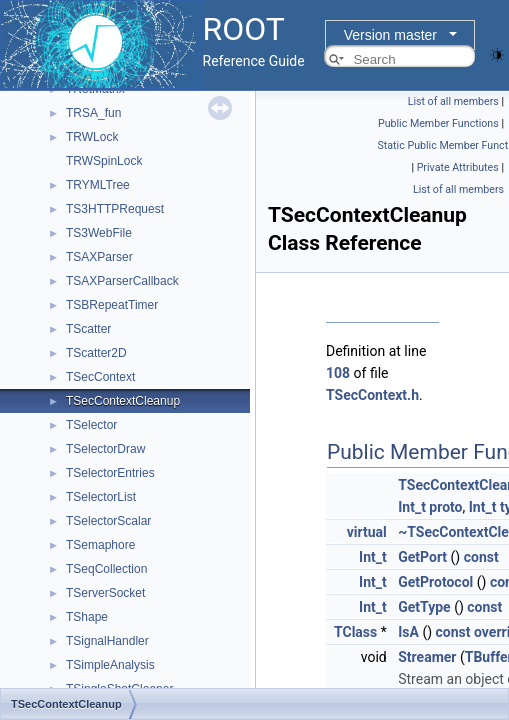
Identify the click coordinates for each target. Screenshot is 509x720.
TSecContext (100, 377)
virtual (367, 532)
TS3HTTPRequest (115, 209)
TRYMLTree (98, 185)
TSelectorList (101, 497)
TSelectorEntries (110, 473)
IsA (408, 632)
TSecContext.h (372, 395)
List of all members (453, 101)
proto (445, 507)
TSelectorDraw (105, 449)
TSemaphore (100, 545)
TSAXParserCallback (122, 281)
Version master (390, 35)
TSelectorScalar (108, 521)
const (481, 557)
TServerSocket (105, 593)
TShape (87, 617)
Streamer (427, 657)
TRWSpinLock (104, 161)
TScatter (88, 329)
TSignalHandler (107, 641)
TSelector (91, 425)
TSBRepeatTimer (112, 305)
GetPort (422, 557)
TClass (355, 632)
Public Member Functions (438, 123)
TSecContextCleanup (123, 401)
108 (338, 373)
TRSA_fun (93, 113)
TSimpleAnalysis (110, 665)
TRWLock (92, 137)
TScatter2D (96, 353)
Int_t (412, 507)
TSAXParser (99, 257)
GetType (424, 607)
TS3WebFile (99, 233)
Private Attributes (458, 167)
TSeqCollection (106, 569)
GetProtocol (435, 582)
